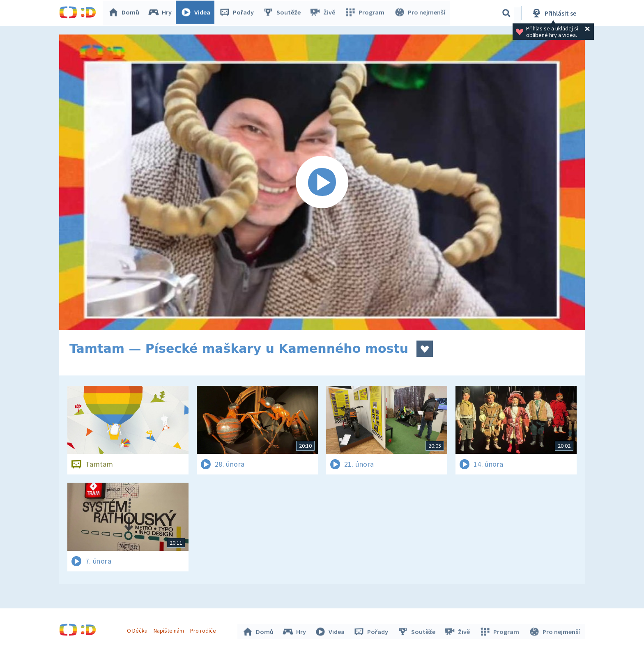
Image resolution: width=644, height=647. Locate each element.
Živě (324, 13)
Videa (197, 13)
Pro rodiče (204, 630)
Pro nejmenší (420, 13)
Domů (125, 13)
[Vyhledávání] (506, 13)
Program (366, 13)
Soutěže (283, 13)
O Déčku (138, 630)
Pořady (238, 13)
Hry (162, 13)
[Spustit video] (322, 182)
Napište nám (170, 630)
